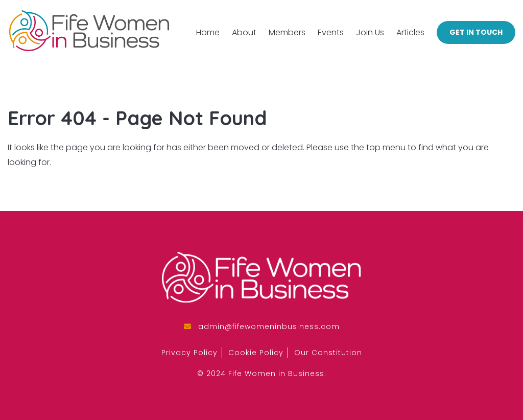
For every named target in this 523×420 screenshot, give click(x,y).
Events (331, 32)
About (244, 32)
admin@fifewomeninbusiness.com (269, 326)
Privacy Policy (189, 353)
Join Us (370, 32)
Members (287, 32)
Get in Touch (476, 32)
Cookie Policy (256, 353)
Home (208, 32)
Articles (410, 32)
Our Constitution (328, 353)
